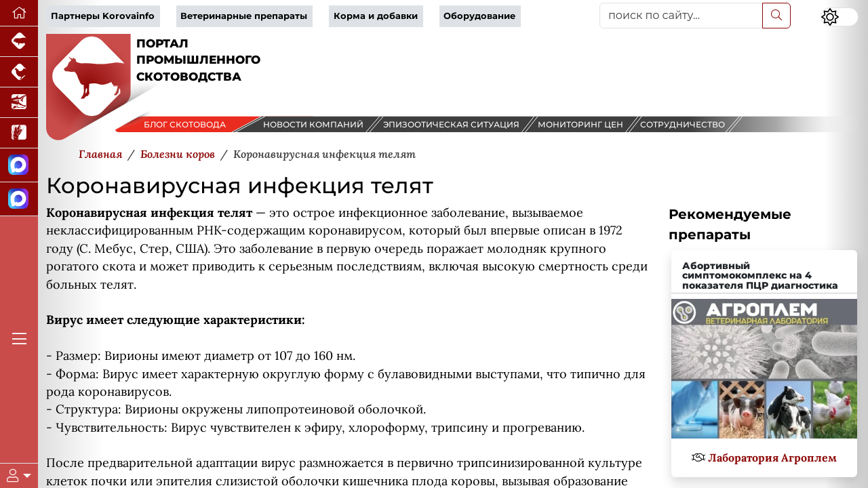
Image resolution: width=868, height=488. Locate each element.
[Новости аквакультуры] (19, 103)
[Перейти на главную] (19, 13)
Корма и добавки (376, 16)
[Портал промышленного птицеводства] (19, 72)
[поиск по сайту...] (681, 16)
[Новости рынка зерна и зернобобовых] (19, 133)
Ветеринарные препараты (244, 16)
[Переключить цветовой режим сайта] (840, 17)
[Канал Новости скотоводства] (19, 165)
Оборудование (479, 16)
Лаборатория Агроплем (772, 457)
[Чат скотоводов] (19, 199)
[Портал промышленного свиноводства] (19, 42)
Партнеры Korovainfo (103, 16)
